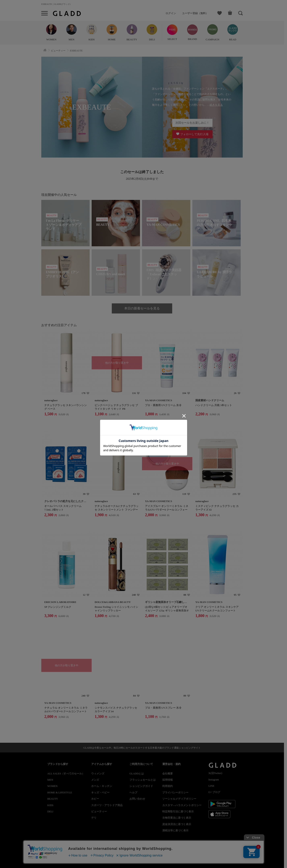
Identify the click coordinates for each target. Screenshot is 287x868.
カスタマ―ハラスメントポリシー (182, 805)
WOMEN (52, 786)
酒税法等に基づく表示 (175, 830)
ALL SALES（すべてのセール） (66, 773)
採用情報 (168, 780)
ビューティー (99, 811)
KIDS (50, 805)
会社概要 (168, 773)
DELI (50, 811)
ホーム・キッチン (102, 786)
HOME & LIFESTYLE (60, 792)
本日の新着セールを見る (142, 308)
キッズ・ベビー (100, 792)
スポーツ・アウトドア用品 (107, 805)
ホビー (95, 799)
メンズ (95, 780)
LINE (211, 786)
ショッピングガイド (141, 786)
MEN (50, 780)
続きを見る (216, 105)
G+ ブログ (214, 792)
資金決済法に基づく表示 (177, 824)
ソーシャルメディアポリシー (179, 799)
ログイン (171, 13)
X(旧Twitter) (215, 773)
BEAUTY (53, 799)
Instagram (214, 780)
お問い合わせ (137, 799)
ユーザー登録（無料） (195, 13)
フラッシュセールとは (143, 780)
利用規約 (168, 786)
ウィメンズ (98, 773)
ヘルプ (133, 792)
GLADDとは (137, 773)
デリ (94, 818)
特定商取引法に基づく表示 (178, 811)
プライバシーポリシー (175, 792)
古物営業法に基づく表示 (177, 818)
